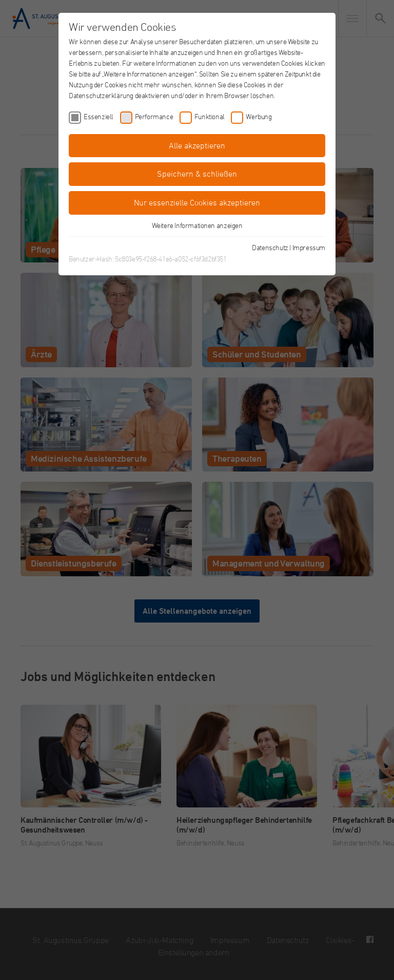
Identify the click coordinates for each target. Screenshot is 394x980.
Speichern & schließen (197, 174)
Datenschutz (270, 247)
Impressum (309, 247)
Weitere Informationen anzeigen (197, 225)
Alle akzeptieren (197, 145)
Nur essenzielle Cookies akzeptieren (197, 202)
